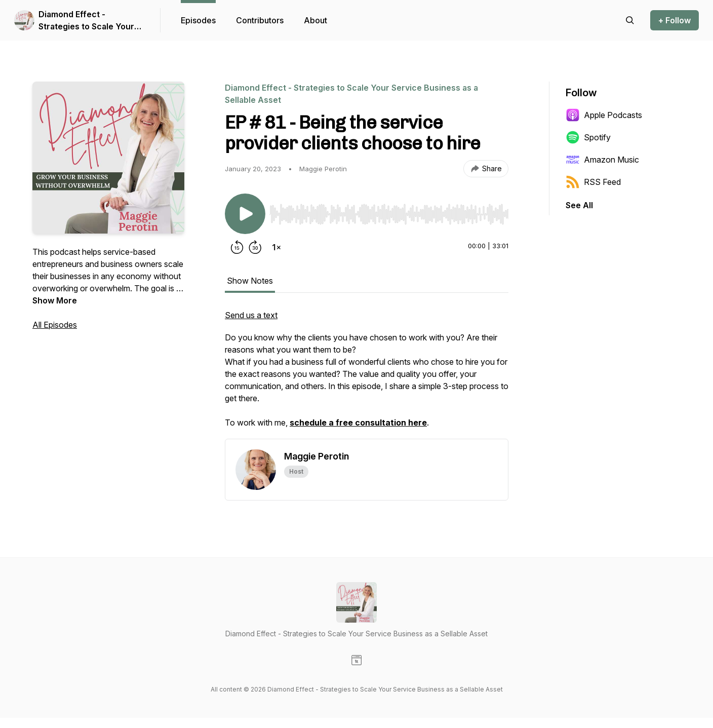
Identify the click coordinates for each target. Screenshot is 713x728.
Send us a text (251, 315)
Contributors (260, 20)
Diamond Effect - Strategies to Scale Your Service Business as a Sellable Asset (86, 21)
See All (579, 205)
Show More (55, 300)
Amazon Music (602, 160)
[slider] (389, 214)
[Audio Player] (389, 211)
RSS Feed (593, 182)
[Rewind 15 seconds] (237, 247)
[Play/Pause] (245, 214)
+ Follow (675, 20)
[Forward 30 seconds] (255, 247)
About (315, 20)
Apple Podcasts (604, 115)
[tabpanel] (367, 374)
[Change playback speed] (276, 247)
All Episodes (55, 325)
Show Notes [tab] (250, 281)
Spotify (588, 137)
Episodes (198, 20)
